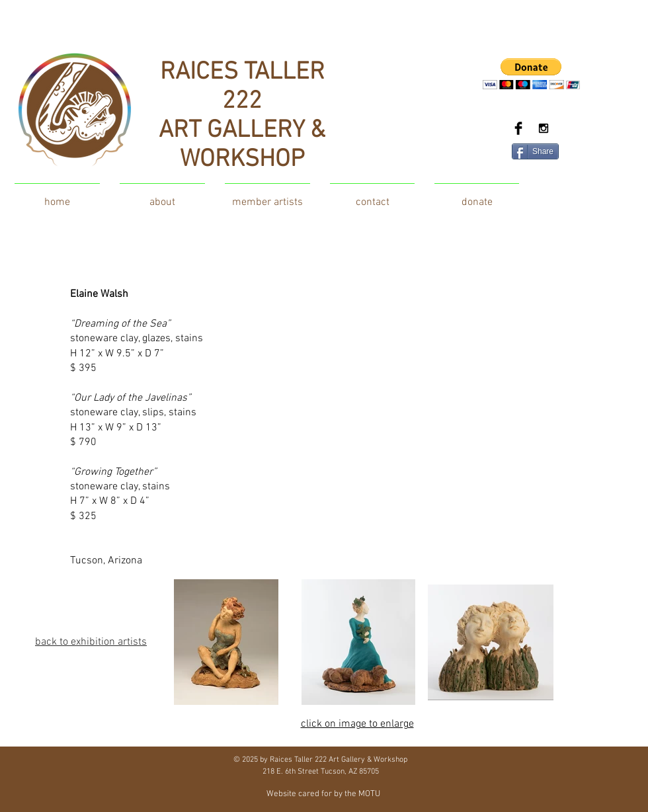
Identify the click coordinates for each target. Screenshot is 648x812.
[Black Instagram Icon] (544, 128)
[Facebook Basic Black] (518, 128)
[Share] (535, 151)
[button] (531, 74)
